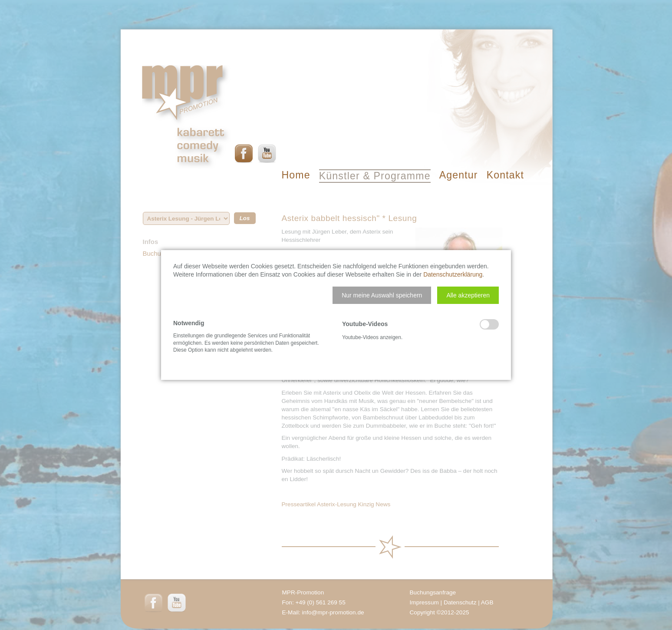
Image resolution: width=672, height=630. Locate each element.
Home (296, 175)
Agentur (459, 175)
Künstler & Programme (375, 176)
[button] (382, 295)
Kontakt (505, 175)
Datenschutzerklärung (453, 274)
